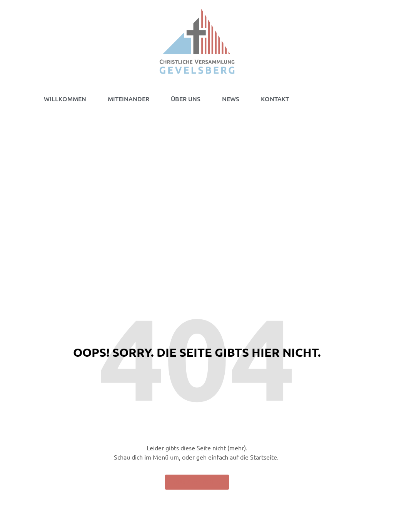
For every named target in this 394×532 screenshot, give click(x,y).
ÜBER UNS (186, 99)
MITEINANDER (129, 99)
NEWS (231, 99)
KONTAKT (275, 99)
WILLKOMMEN (65, 99)
